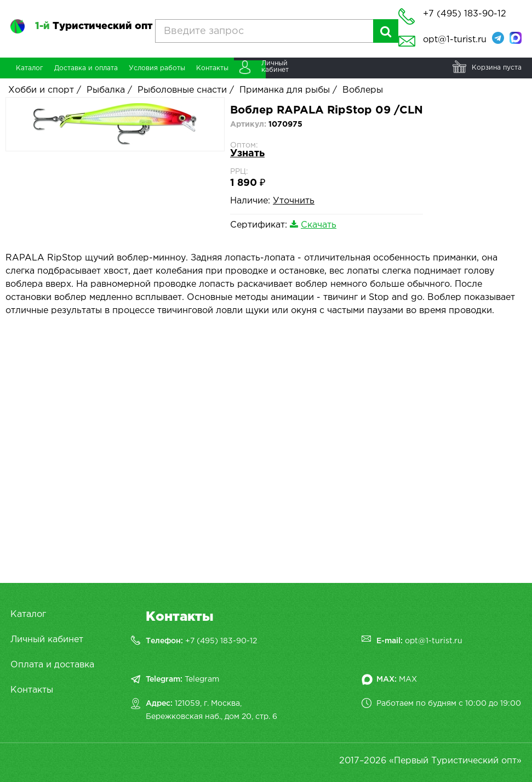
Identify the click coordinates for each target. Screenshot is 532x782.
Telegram (202, 679)
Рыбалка (106, 90)
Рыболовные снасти (182, 90)
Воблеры (363, 90)
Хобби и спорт (41, 90)
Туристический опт (94, 26)
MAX (408, 679)
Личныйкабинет (275, 67)
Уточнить (294, 201)
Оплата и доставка (52, 665)
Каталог (28, 614)
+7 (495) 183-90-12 (221, 641)
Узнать (247, 154)
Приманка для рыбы (285, 90)
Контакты (32, 690)
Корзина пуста (497, 68)
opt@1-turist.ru (455, 40)
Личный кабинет (47, 640)
